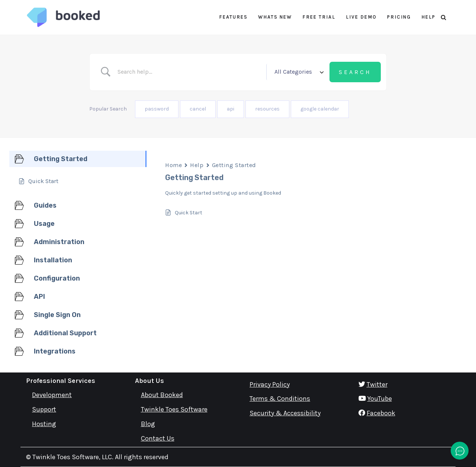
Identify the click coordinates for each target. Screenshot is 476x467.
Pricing (399, 17)
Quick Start (189, 213)
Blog (148, 424)
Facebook (381, 413)
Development (52, 395)
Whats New (275, 17)
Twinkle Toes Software (174, 409)
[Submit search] (355, 72)
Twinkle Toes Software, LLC (72, 457)
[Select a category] (298, 72)
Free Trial (319, 17)
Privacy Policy (270, 384)
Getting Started (234, 165)
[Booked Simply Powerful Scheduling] (63, 17)
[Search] (443, 17)
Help (428, 17)
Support (44, 409)
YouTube (380, 399)
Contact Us (158, 438)
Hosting (44, 424)
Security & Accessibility (285, 413)
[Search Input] (190, 72)
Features (233, 17)
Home (173, 165)
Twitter (377, 384)
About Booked (162, 395)
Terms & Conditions (280, 399)
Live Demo (361, 17)
